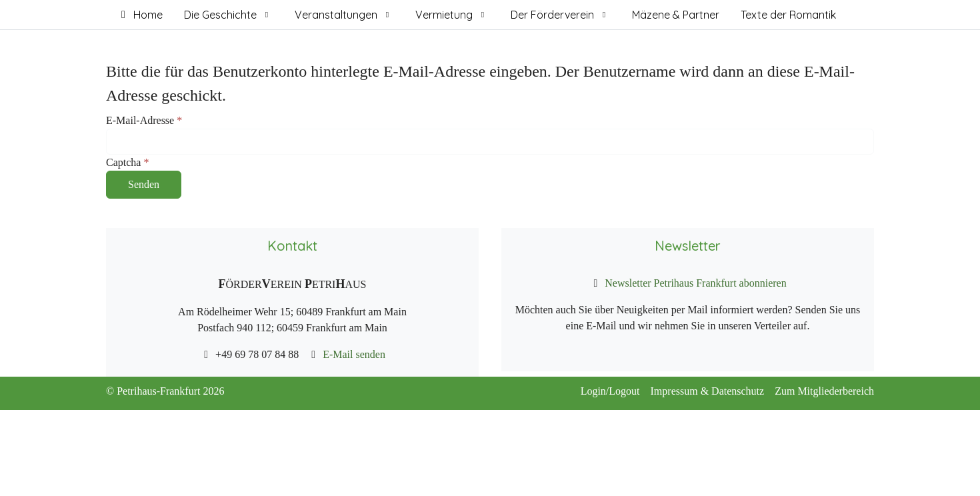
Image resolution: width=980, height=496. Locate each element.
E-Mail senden (353, 354)
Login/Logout (616, 391)
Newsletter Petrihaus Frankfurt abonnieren (694, 283)
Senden (144, 184)
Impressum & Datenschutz (713, 391)
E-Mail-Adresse (144, 120)
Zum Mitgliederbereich (824, 391)
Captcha (127, 162)
